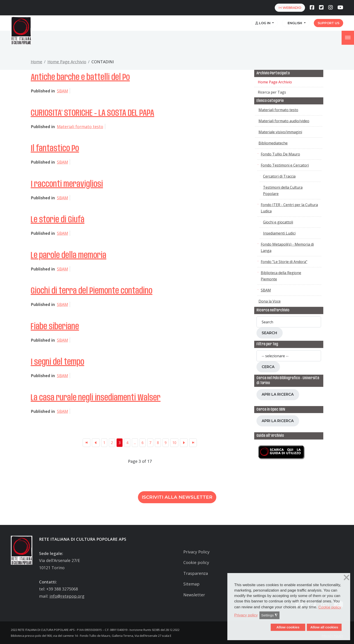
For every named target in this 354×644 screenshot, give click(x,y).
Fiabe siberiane (55, 327)
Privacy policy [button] (246, 615)
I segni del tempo (57, 362)
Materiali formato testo (80, 127)
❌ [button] (347, 578)
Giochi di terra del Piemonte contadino (92, 291)
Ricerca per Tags (272, 92)
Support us (328, 23)
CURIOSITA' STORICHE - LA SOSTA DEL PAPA (92, 113)
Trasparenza (196, 573)
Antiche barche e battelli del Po (80, 78)
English (294, 23)
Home (36, 62)
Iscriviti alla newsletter (177, 497)
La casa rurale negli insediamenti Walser (96, 398)
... (135, 443)
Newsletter (194, 595)
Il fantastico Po (55, 149)
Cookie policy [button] (330, 607)
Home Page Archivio (67, 62)
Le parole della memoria (69, 256)
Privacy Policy (196, 552)
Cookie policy (196, 562)
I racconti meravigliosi (67, 184)
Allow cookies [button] (288, 627)
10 (174, 443)
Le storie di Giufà (58, 220)
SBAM (62, 91)
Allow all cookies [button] (324, 627)
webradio (290, 8)
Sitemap (191, 584)
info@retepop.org (67, 596)
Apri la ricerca (278, 394)
